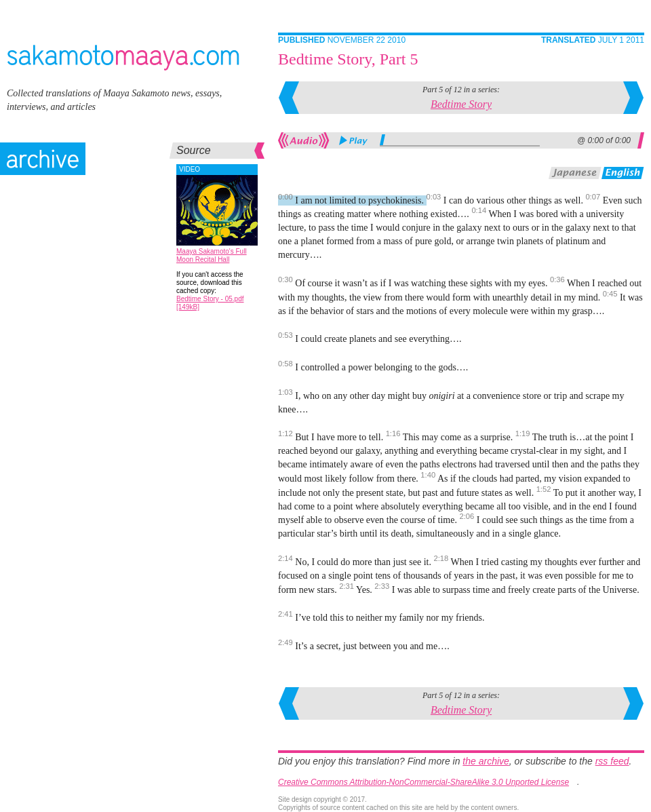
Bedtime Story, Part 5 (348, 59)
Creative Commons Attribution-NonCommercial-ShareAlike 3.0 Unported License (423, 782)
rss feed (612, 761)
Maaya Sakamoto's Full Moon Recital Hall (212, 255)
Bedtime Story (461, 104)
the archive (486, 761)
